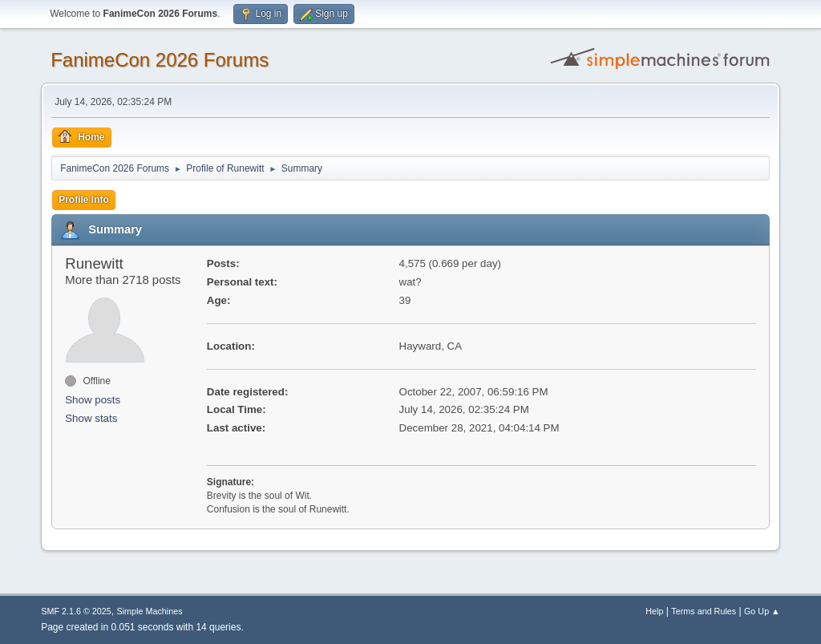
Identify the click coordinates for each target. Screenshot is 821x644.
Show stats (91, 418)
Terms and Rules (704, 611)
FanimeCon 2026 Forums (160, 60)
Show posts (93, 400)
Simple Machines (150, 611)
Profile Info (84, 200)
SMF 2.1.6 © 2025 (76, 611)
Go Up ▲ (762, 611)
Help (654, 611)
